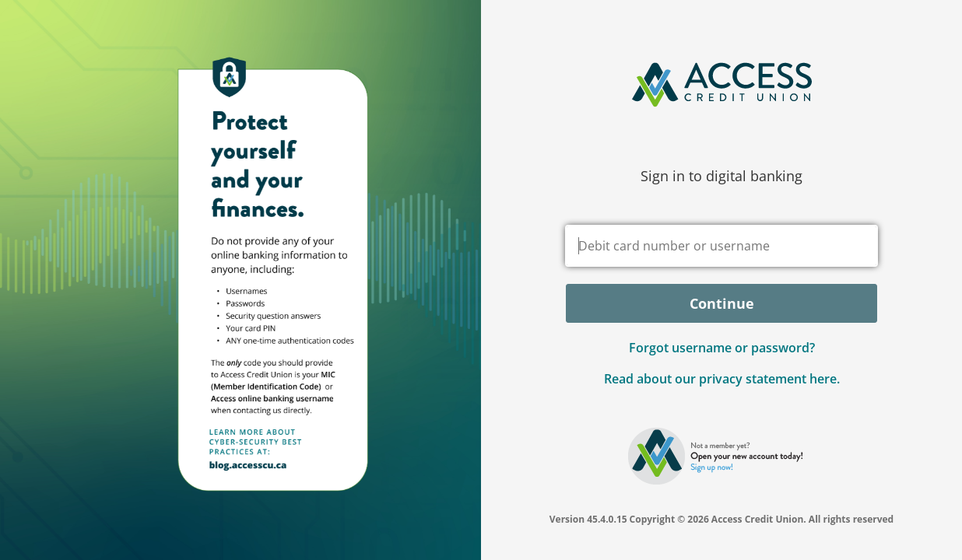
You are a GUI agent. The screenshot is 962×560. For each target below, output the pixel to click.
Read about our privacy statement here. (722, 379)
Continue (722, 303)
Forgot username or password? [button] (722, 348)
